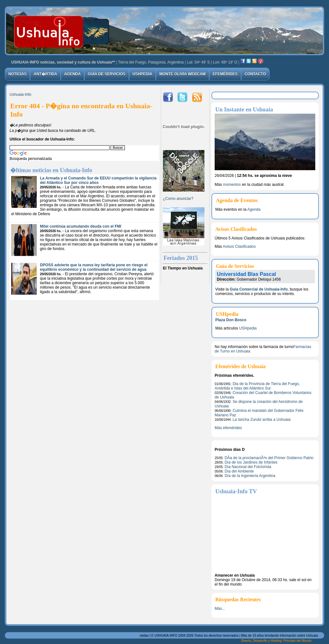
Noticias (17, 74)
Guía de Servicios (107, 74)
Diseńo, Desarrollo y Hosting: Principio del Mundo (276, 641)
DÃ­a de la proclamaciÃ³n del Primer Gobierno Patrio (269, 458)
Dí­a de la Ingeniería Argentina (250, 476)
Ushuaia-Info (20, 95)
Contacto (255, 74)
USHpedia (142, 74)
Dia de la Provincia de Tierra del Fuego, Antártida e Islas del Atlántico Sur (257, 386)
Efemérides (225, 74)
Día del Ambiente (239, 471)
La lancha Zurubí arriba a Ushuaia (261, 420)
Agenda (73, 74)
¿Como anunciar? (178, 199)
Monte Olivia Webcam (183, 74)
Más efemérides (228, 428)
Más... (220, 609)
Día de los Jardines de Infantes (251, 462)
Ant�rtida (45, 74)
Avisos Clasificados (239, 246)
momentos (232, 185)
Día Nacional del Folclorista (248, 467)
